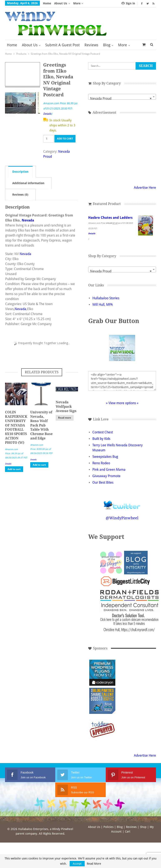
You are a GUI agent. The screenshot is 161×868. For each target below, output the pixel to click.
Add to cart (65, 139)
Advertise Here (145, 188)
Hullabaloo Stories (106, 298)
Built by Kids (101, 439)
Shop (143, 827)
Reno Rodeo (101, 463)
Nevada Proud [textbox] (121, 99)
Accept (77, 864)
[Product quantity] (48, 139)
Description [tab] (20, 172)
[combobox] (122, 97)
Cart (128, 832)
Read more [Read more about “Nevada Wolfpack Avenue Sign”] (65, 418)
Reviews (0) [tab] (20, 195)
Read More (94, 864)
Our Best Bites (103, 482)
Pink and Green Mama (109, 470)
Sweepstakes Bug (105, 457)
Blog (107, 45)
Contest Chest (103, 432)
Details (47, 114)
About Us (61, 3)
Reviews (91, 45)
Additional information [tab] (28, 183)
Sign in (128, 3)
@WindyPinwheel (122, 518)
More (78, 3)
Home (47, 3)
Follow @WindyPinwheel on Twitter (122, 502)
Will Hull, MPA (103, 305)
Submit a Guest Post (62, 45)
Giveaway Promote (106, 476)
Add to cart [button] (14, 469)
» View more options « (122, 403)
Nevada (28, 220)
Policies (108, 827)
